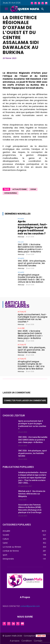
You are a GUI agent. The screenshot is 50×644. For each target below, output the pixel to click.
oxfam (33, 189)
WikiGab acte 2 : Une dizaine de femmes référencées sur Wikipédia (32, 494)
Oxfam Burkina (11, 193)
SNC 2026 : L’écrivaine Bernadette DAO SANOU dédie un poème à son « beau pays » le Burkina (30, 248)
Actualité (21, 219)
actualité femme (20, 189)
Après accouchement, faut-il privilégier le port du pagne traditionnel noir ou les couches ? (33, 228)
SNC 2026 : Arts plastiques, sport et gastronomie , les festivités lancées (32, 263)
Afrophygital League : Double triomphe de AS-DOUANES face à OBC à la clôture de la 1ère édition (31, 278)
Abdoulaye (21, 237)
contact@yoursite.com (30, 606)
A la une (21, 242)
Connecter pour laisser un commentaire (25, 401)
